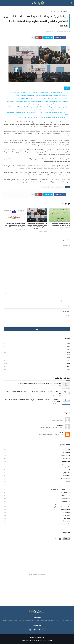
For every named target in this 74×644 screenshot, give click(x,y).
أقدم (4, 294)
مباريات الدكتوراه (37, 510)
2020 (37, 352)
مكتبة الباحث (37, 521)
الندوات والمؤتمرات (37, 495)
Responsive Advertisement (37, 574)
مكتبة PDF (37, 518)
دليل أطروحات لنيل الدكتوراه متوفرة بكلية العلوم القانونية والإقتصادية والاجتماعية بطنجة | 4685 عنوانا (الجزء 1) (39, 107)
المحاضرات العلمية (37, 487)
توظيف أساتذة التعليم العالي (37, 504)
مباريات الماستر (37, 513)
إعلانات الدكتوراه (37, 464)
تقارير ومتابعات (37, 498)
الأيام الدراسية (37, 467)
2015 (37, 366)
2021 (37, 349)
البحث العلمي (37, 473)
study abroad (37, 453)
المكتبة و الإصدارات (37, 493)
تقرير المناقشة (37, 501)
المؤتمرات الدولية (37, 478)
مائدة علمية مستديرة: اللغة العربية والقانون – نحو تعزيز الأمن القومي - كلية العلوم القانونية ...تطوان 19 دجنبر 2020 (37, 101)
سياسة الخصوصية (41, 641)
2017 (37, 361)
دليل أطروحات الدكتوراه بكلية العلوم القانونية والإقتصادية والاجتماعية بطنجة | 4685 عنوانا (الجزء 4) (42, 96)
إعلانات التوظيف (37, 461)
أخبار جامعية (37, 458)
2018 (37, 358)
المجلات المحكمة (37, 484)
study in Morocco (37, 455)
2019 (37, 355)
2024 (37, 344)
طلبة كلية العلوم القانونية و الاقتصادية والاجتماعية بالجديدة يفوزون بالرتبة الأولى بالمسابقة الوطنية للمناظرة (39, 93)
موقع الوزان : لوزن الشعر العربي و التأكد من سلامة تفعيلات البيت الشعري (40, 383)
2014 (37, 369)
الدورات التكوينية (56, 12)
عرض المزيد (7, 204)
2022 (37, 347)
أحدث (70, 294)
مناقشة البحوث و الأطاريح (37, 524)
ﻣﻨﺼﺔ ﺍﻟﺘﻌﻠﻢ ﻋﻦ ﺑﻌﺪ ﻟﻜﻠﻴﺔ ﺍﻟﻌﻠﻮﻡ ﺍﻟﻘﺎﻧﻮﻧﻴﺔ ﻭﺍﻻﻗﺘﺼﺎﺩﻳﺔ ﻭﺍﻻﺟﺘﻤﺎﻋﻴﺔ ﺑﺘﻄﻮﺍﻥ (48, 104)
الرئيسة (50, 641)
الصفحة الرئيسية (66, 12)
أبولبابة (61, 433)
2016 (37, 364)
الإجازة (37, 470)
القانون (52, 187)
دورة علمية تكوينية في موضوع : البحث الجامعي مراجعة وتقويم (51, 110)
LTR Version (25, 641)
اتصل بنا (32, 641)
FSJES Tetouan (44, 187)
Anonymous (60, 418)
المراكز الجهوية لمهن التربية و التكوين (37, 490)
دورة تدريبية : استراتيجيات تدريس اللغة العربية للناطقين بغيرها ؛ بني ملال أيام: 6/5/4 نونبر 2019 (43, 118)
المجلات (37, 481)
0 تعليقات (48, 31)
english (37, 450)
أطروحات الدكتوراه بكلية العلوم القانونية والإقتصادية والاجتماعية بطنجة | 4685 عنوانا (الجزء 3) (43, 98)
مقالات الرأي (37, 515)
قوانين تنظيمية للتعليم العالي (37, 507)
